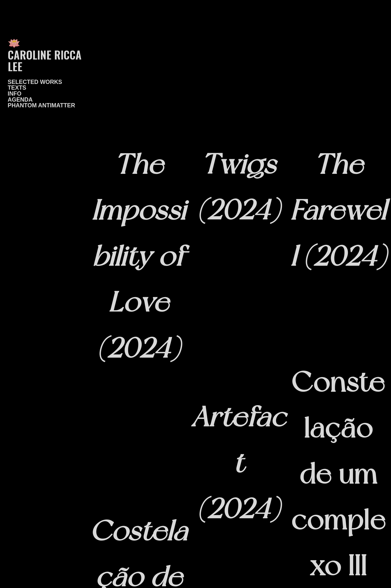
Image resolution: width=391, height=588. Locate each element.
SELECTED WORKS (35, 82)
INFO (15, 94)
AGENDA (20, 100)
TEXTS (17, 88)
